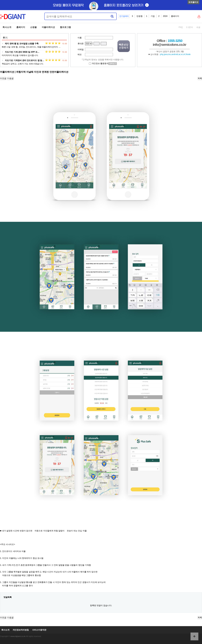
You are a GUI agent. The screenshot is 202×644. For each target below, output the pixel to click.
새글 (198, 27)
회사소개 (7, 27)
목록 (200, 78)
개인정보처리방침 (21, 630)
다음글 (10, 78)
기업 (153, 16)
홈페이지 (175, 16)
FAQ (181, 27)
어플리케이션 (48, 27)
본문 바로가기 (0, 0)
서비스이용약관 (39, 630)
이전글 (3, 78)
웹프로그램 (65, 27)
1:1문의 (189, 27)
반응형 (140, 16)
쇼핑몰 (33, 27)
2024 (165, 16)
